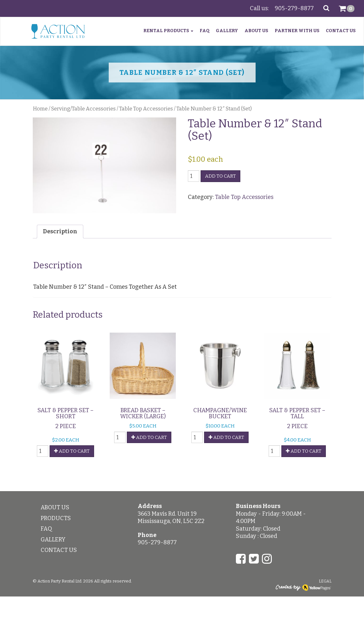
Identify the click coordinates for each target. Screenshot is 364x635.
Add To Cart (72, 451)
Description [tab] (60, 231)
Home (40, 109)
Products (56, 518)
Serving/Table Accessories (83, 109)
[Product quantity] (194, 176)
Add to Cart (220, 176)
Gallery (227, 31)
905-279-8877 (294, 8)
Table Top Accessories (146, 109)
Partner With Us (297, 31)
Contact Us (341, 31)
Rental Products (168, 31)
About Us (256, 31)
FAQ (205, 31)
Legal (325, 581)
